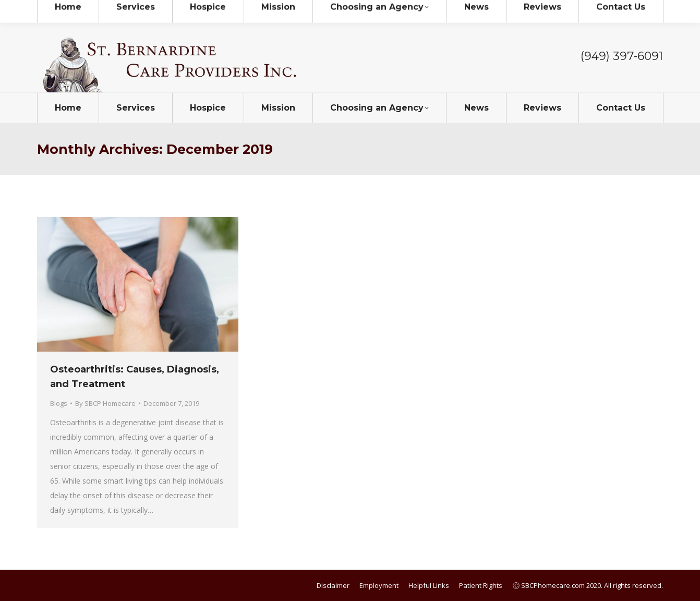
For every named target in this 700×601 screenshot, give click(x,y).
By (105, 403)
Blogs (59, 403)
